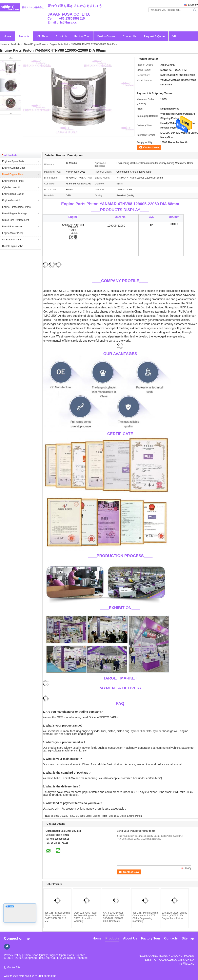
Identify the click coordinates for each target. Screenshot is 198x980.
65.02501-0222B (60, 816)
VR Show (43, 36)
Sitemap (188, 938)
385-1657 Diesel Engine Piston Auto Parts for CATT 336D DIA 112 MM (57, 917)
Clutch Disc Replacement (16, 220)
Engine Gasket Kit (12, 200)
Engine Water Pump (13, 233)
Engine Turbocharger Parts (16, 207)
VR (174, 36)
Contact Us (130, 36)
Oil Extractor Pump (12, 240)
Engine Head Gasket (13, 194)
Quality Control (106, 36)
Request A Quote (154, 36)
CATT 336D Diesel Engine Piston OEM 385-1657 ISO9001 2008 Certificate (114, 917)
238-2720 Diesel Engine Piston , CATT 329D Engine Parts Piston (174, 916)
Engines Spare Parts (13, 161)
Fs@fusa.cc (187, 964)
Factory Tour (82, 36)
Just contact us (47, 976)
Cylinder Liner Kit (11, 187)
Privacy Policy (13, 955)
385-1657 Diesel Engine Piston (125, 816)
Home (7, 36)
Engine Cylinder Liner (14, 168)
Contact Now (151, 147)
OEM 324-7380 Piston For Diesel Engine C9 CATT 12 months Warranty (86, 917)
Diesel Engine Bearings (15, 214)
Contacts (171, 938)
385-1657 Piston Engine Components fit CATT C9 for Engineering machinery (145, 917)
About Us (61, 36)
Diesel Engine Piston (35, 44)
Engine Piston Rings (13, 181)
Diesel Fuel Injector (12, 227)
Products (24, 36)
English (192, 5)
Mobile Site (12, 967)
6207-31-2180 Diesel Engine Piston (89, 816)
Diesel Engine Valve (13, 246)
